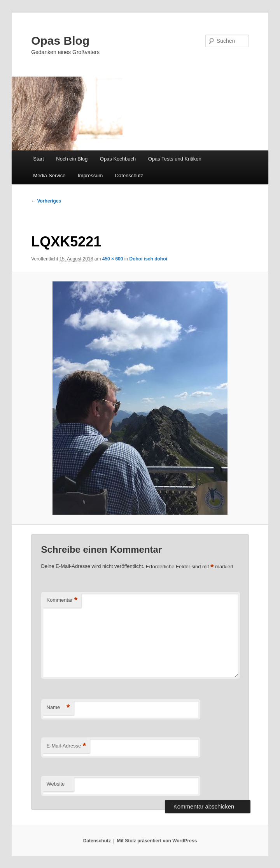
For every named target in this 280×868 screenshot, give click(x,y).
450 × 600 (113, 259)
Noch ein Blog (72, 159)
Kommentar (62, 600)
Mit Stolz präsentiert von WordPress (157, 841)
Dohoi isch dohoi (148, 259)
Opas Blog (60, 41)
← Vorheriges (46, 201)
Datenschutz (129, 176)
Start (38, 159)
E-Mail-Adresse (66, 746)
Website (56, 784)
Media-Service (49, 176)
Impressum (90, 176)
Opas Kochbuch (118, 159)
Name (58, 708)
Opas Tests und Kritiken (175, 159)
